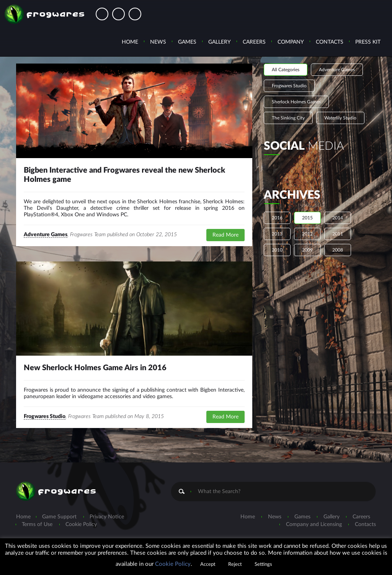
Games (187, 42)
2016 (277, 218)
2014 (338, 218)
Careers (254, 42)
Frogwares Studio (45, 417)
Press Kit (368, 42)
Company (291, 42)
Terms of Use (37, 524)
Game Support (59, 517)
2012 (307, 234)
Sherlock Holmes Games (296, 102)
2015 (307, 218)
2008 (338, 250)
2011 (338, 234)
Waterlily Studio (340, 118)
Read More (225, 235)
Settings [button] (263, 564)
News (158, 42)
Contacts (330, 42)
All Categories (286, 70)
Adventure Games (46, 235)
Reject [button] (235, 564)
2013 (277, 234)
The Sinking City (288, 118)
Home (130, 42)
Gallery (220, 42)
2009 (307, 250)
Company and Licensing (314, 524)
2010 (277, 250)
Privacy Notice (107, 517)
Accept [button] (208, 564)
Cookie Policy (81, 524)
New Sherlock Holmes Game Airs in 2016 (95, 368)
